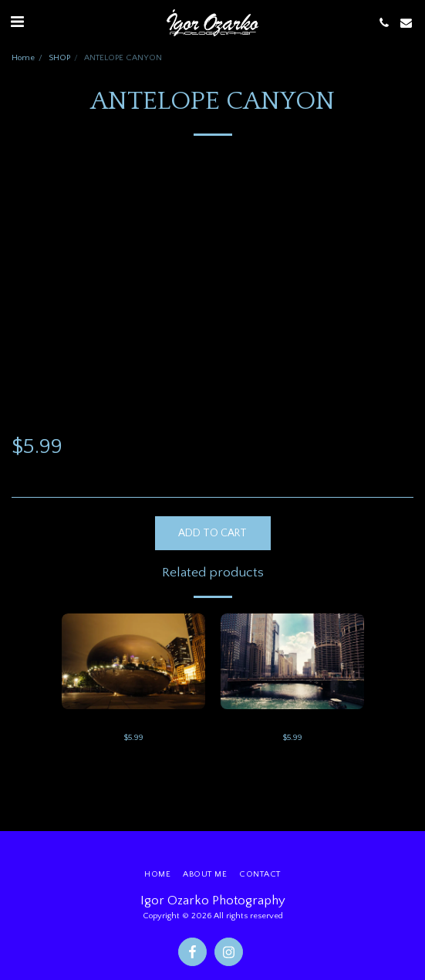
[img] (133, 661)
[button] (17, 22)
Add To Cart (212, 533)
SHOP (59, 58)
